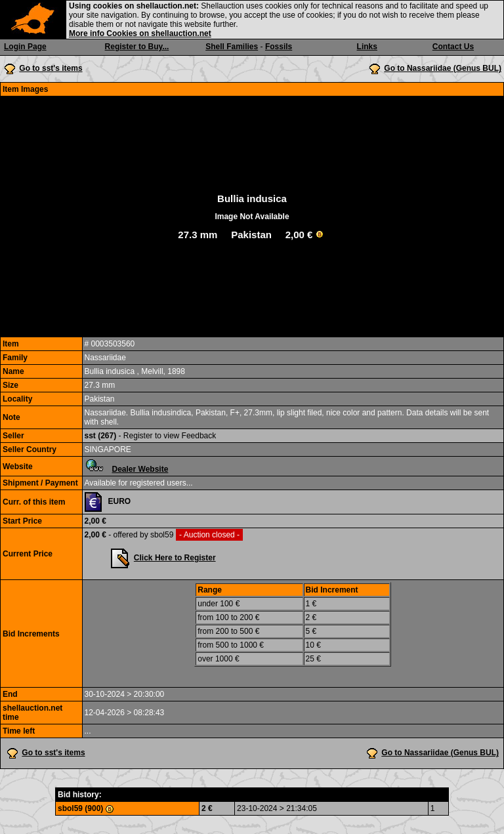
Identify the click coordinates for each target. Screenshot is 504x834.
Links (367, 47)
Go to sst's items (51, 68)
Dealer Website (140, 469)
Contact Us (453, 47)
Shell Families (232, 47)
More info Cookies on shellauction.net (140, 33)
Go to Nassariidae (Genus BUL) (443, 68)
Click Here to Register (175, 558)
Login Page (25, 47)
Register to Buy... (137, 47)
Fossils (279, 47)
